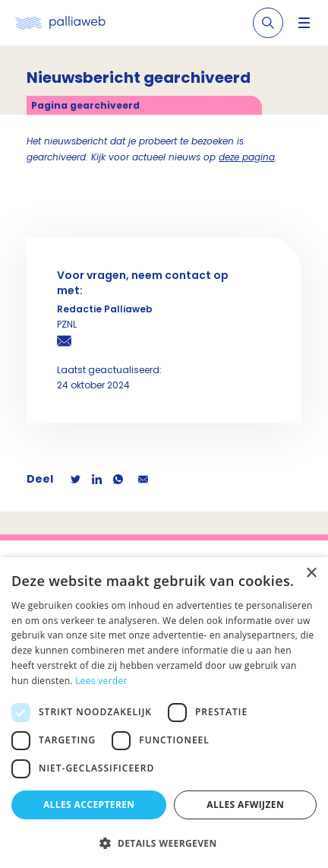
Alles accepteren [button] (89, 805)
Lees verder (101, 681)
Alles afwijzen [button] (245, 805)
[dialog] (164, 713)
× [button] (311, 573)
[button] (164, 843)
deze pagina (247, 157)
